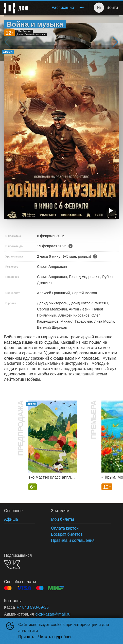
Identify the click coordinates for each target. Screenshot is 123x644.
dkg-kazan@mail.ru (53, 614)
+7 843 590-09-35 (33, 607)
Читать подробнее (56, 637)
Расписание (63, 7)
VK (12, 564)
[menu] (59, 8)
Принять (26, 637)
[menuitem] (63, 8)
